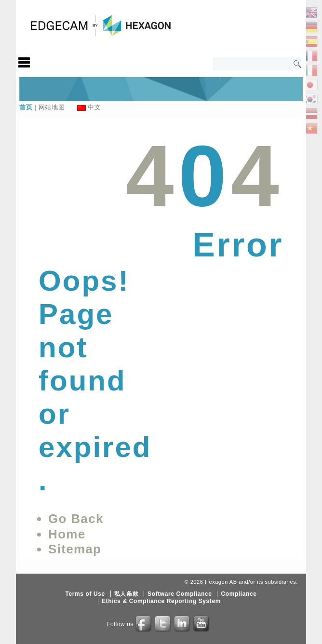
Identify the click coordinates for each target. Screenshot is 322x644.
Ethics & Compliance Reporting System (161, 601)
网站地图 (52, 107)
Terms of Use (85, 594)
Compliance (239, 594)
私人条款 (126, 594)
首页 (26, 107)
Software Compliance (180, 594)
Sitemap (75, 549)
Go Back (76, 519)
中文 (94, 107)
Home (67, 534)
